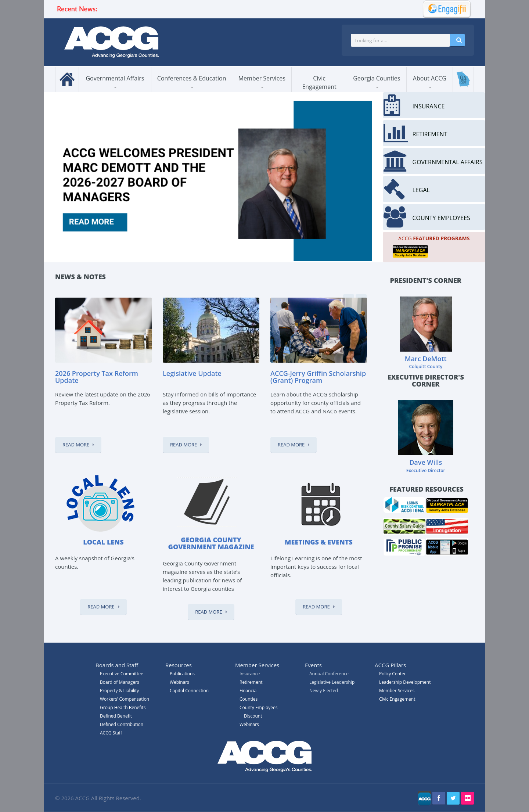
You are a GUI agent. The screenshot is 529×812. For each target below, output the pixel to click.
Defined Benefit (116, 716)
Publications (182, 674)
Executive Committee (122, 674)
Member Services (262, 78)
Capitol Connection (189, 691)
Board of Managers (120, 682)
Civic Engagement (319, 82)
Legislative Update (192, 373)
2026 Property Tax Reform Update (97, 377)
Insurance (250, 674)
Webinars (249, 724)
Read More (76, 445)
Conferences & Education (192, 78)
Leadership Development (405, 682)
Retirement (251, 682)
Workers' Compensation (125, 699)
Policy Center (393, 674)
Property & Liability (119, 691)
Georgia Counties (377, 78)
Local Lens (103, 542)
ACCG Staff (111, 733)
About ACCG (430, 78)
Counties (249, 699)
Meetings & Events (319, 542)
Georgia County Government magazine (211, 543)
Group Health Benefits (123, 707)
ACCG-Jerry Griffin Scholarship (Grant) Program (318, 377)
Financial (249, 691)
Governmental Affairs (115, 78)
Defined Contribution (122, 724)
